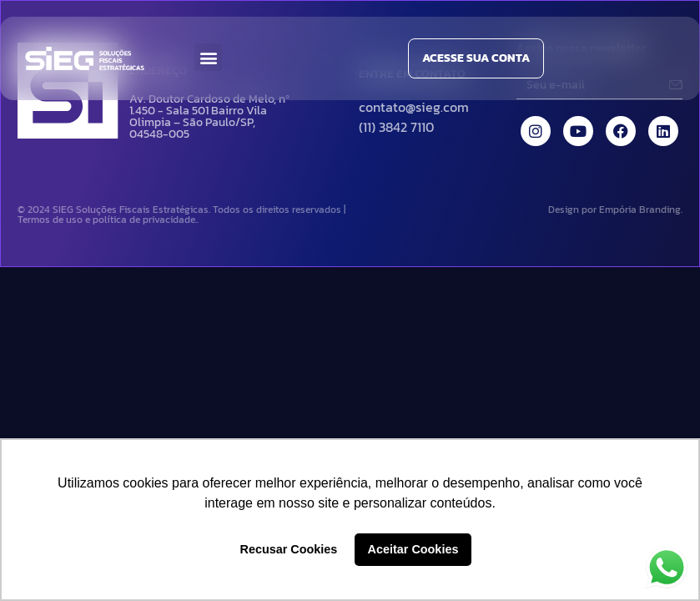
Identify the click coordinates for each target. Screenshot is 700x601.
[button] (208, 57)
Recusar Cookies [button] (289, 549)
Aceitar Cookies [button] (413, 549)
